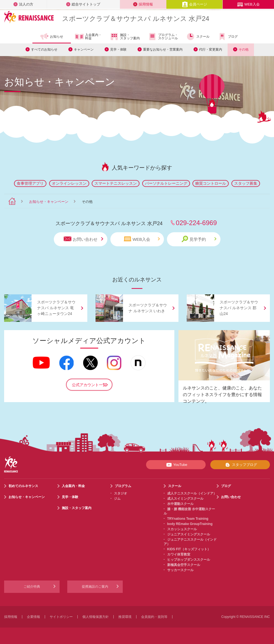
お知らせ (51, 37)
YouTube (176, 465)
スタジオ (121, 493)
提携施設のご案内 (95, 587)
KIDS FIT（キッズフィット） (189, 549)
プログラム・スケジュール (163, 37)
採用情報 (143, 4)
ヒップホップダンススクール (189, 560)
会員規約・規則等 (154, 617)
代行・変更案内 (211, 49)
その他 (244, 49)
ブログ (228, 37)
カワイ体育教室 (179, 554)
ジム (117, 499)
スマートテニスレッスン (116, 183)
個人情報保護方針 (96, 617)
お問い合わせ (83, 239)
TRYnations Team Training (188, 519)
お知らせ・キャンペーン (49, 202)
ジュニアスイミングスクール (189, 534)
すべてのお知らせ (44, 49)
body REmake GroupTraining (190, 524)
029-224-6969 (196, 223)
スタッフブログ (240, 465)
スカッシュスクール (182, 529)
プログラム (123, 486)
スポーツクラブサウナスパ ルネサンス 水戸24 (136, 19)
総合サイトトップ (83, 4)
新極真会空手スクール (184, 565)
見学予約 (199, 239)
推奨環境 (125, 617)
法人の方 (23, 4)
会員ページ (195, 4)
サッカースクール (180, 570)
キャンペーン (84, 49)
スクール (198, 37)
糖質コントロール (211, 183)
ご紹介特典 (32, 587)
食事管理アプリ (30, 183)
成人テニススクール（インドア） (192, 493)
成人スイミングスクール (185, 499)
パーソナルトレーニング (166, 183)
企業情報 (33, 617)
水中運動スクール (180, 504)
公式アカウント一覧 (89, 385)
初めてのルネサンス (23, 486)
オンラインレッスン (69, 183)
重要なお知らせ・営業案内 (163, 49)
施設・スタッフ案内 (125, 37)
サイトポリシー (61, 617)
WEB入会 (248, 4)
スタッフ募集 (246, 183)
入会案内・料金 (88, 37)
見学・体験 (118, 49)
